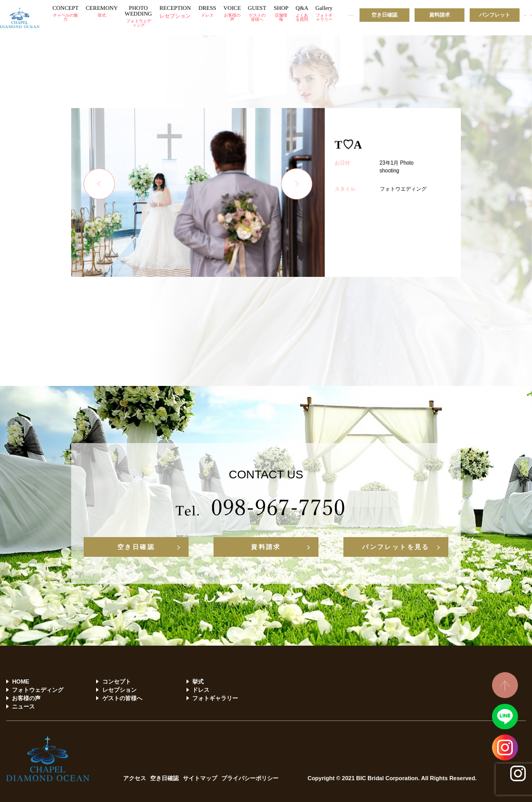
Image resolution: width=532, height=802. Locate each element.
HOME (21, 681)
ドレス (201, 690)
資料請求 (440, 15)
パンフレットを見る (396, 547)
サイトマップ (200, 778)
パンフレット (495, 15)
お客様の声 (26, 698)
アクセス (135, 778)
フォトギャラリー (215, 698)
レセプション (119, 690)
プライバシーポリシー (250, 778)
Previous (99, 184)
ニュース (23, 706)
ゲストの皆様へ (122, 698)
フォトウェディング (38, 690)
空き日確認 (384, 15)
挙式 (198, 681)
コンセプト (117, 681)
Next (297, 184)
